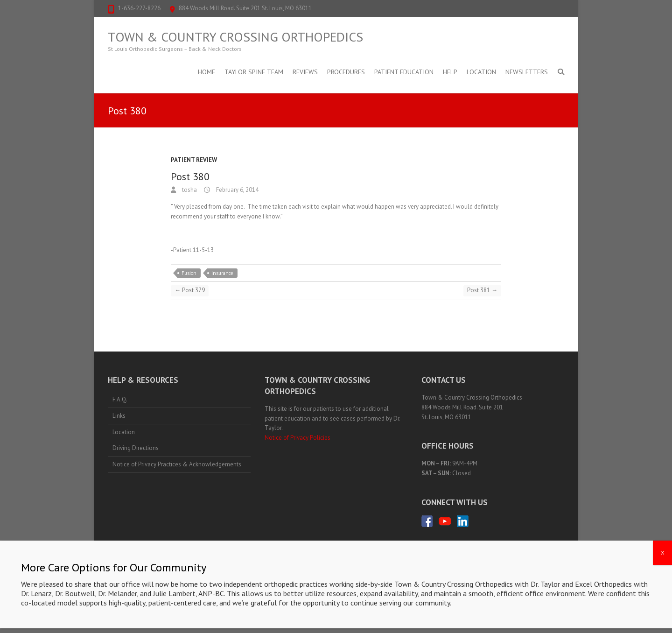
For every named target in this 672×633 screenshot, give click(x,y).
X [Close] (662, 566)
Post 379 (190, 290)
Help (450, 72)
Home (206, 72)
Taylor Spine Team (254, 72)
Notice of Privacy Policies (297, 438)
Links (119, 416)
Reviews (305, 72)
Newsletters (527, 72)
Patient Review (194, 160)
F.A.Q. (120, 399)
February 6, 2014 (237, 190)
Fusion (189, 273)
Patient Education (404, 72)
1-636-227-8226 (139, 8)
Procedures (346, 72)
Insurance (222, 273)
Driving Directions (136, 448)
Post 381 (482, 290)
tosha (189, 190)
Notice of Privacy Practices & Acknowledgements (177, 464)
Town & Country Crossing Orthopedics (235, 37)
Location (481, 72)
